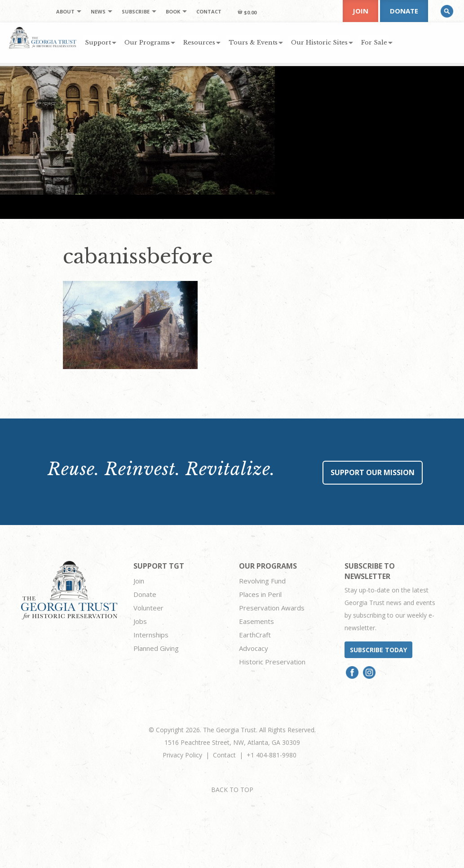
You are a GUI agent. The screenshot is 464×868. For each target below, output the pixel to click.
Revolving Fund (262, 581)
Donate (404, 11)
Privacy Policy (182, 755)
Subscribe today (378, 650)
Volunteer (148, 608)
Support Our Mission (373, 472)
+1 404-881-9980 (272, 755)
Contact (224, 755)
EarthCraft (255, 635)
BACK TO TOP (232, 790)
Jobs (140, 621)
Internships (151, 635)
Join (360, 11)
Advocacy (254, 648)
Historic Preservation (272, 662)
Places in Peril (260, 594)
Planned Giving (156, 648)
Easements (256, 621)
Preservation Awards (272, 608)
